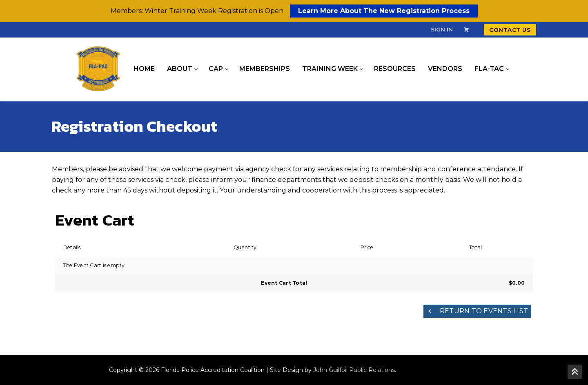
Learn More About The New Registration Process (384, 11)
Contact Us (510, 30)
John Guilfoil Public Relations (354, 370)
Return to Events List (478, 311)
